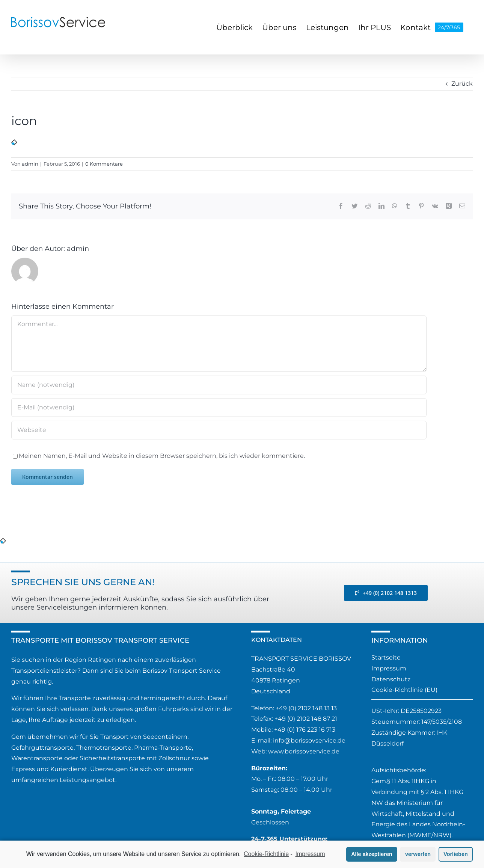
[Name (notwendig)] (219, 385)
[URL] (219, 430)
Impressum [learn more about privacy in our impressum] (310, 854)
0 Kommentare (104, 164)
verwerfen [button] (418, 854)
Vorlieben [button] (456, 854)
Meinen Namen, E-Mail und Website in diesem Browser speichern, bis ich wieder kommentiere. (162, 456)
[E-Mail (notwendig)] (219, 408)
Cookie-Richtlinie (266, 854)
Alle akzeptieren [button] (372, 854)
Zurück (462, 84)
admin (30, 164)
